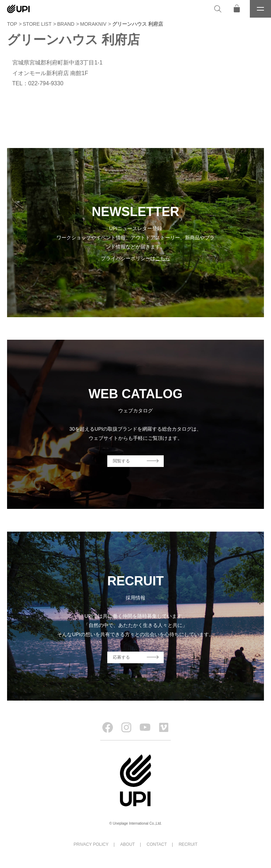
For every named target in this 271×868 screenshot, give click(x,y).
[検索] (218, 9)
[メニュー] (260, 9)
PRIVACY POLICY (91, 844)
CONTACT (157, 844)
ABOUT (128, 844)
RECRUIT (188, 844)
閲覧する (121, 461)
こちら (163, 258)
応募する (121, 657)
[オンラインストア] (237, 9)
